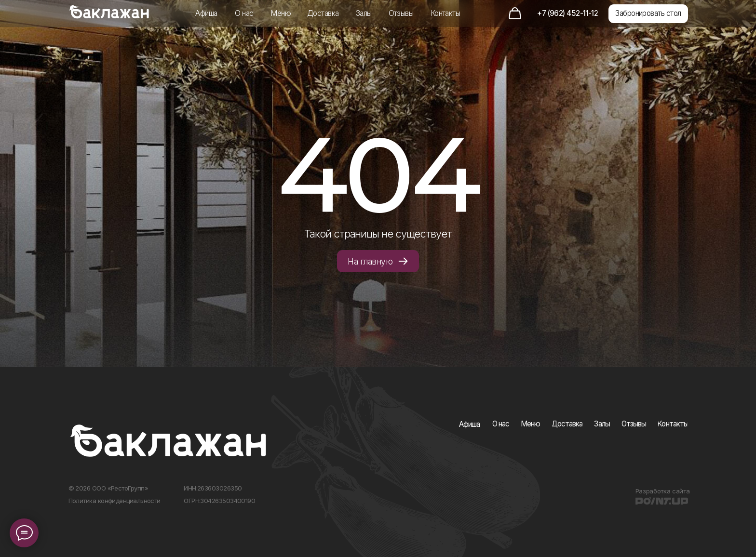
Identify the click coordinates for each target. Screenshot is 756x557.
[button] (648, 14)
